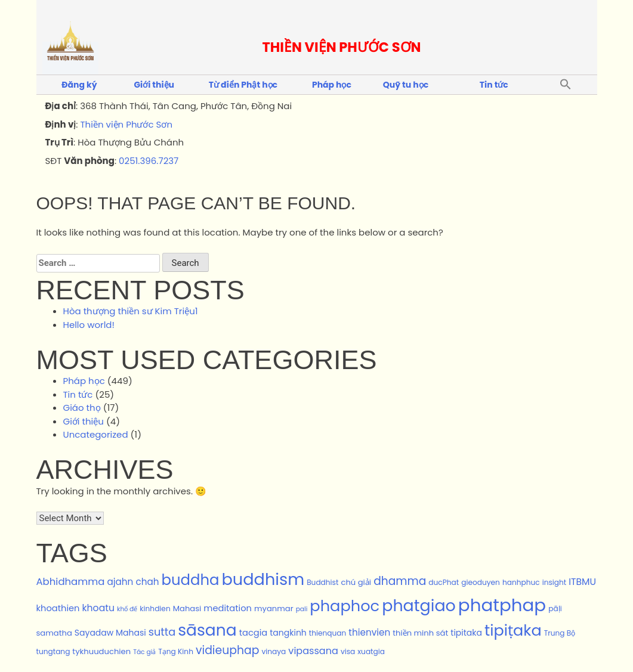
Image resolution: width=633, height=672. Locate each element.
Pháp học (332, 85)
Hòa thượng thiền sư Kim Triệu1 (131, 311)
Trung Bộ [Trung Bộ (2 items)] (560, 633)
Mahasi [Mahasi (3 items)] (187, 608)
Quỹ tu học (406, 85)
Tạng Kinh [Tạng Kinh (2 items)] (176, 651)
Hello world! (89, 325)
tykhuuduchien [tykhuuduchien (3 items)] (101, 651)
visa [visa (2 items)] (348, 651)
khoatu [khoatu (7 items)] (98, 608)
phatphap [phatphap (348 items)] (502, 605)
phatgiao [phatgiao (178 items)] (419, 606)
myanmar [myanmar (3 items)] (274, 608)
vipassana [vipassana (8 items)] (313, 651)
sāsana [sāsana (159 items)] (207, 630)
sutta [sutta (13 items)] (162, 632)
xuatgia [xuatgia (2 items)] (371, 651)
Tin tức (494, 85)
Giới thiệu (154, 85)
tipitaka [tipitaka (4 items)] (466, 633)
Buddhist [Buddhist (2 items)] (322, 582)
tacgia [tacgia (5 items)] (254, 633)
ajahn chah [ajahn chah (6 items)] (133, 582)
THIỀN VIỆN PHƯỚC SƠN (342, 47)
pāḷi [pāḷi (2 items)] (555, 608)
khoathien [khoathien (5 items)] (58, 608)
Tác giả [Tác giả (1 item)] (144, 652)
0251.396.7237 (149, 161)
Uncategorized (96, 434)
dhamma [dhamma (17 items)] (400, 581)
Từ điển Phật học (243, 85)
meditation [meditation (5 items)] (228, 608)
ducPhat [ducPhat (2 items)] (444, 582)
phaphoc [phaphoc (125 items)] (345, 606)
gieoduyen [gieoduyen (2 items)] (481, 582)
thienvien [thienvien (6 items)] (369, 632)
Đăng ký (79, 85)
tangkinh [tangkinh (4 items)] (288, 633)
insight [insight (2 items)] (555, 582)
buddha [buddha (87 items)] (191, 580)
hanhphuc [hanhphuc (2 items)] (521, 582)
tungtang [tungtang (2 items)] (53, 651)
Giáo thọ (82, 408)
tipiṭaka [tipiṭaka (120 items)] (513, 630)
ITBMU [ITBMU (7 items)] (582, 582)
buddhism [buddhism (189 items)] (263, 579)
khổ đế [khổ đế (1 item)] (127, 609)
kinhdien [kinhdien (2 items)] (155, 608)
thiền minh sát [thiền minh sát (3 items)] (420, 633)
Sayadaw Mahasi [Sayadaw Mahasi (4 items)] (110, 633)
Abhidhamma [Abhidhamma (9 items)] (71, 582)
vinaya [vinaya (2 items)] (274, 651)
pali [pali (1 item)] (302, 609)
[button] (566, 85)
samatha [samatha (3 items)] (54, 633)
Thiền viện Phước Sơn (126, 124)
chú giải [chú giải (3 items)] (356, 582)
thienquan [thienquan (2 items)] (328, 633)
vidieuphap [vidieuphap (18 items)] (228, 650)
